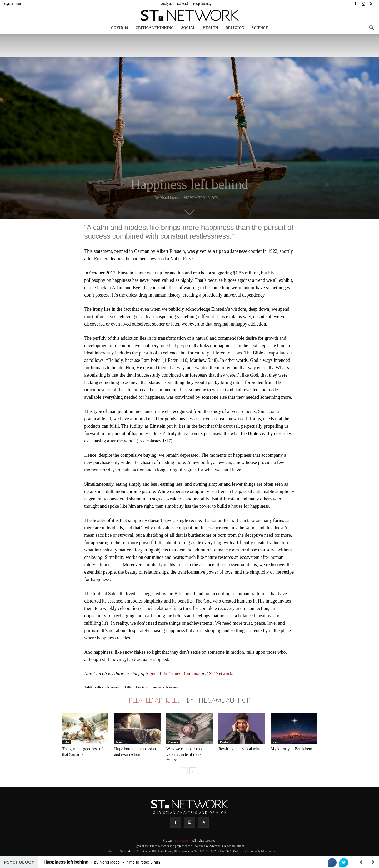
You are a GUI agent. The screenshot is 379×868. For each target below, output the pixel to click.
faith (128, 687)
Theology (173, 742)
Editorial (183, 4)
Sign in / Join (12, 4)
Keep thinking (202, 4)
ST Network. (183, 841)
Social (188, 28)
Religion (235, 28)
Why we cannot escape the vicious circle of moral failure (188, 754)
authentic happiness (107, 687)
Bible (67, 742)
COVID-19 (119, 28)
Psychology (226, 742)
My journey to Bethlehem (291, 749)
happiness (142, 687)
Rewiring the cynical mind (240, 749)
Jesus (119, 742)
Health (210, 28)
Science (260, 28)
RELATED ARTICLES (154, 701)
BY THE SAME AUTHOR (218, 701)
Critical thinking (155, 28)
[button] (371, 28)
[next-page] (193, 771)
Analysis (167, 4)
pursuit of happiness (166, 687)
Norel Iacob (169, 198)
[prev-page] (184, 771)
